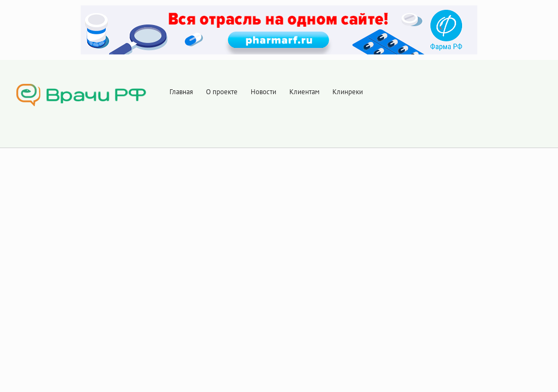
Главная (181, 92)
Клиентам (304, 92)
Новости (263, 92)
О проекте (222, 92)
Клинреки (348, 92)
